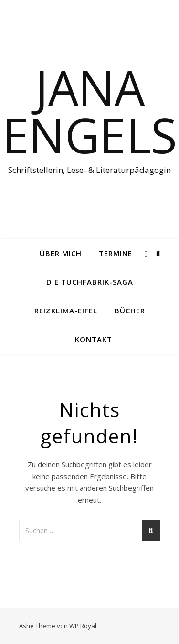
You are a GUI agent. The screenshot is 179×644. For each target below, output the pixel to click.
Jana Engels (89, 111)
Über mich (61, 253)
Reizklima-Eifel (66, 311)
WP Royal (83, 626)
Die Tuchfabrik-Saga (90, 282)
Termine (116, 253)
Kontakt (94, 339)
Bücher (130, 311)
